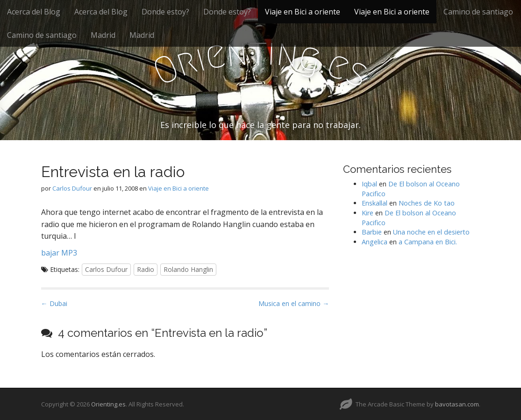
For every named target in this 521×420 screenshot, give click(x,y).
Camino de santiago (478, 12)
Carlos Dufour (72, 188)
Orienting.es (108, 404)
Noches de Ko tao (427, 203)
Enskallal (375, 203)
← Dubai (54, 303)
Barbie (372, 232)
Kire (368, 213)
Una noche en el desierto (431, 232)
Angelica (375, 242)
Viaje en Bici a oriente (303, 12)
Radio (146, 269)
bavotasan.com (457, 404)
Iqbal (369, 184)
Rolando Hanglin (188, 269)
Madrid (103, 35)
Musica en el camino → (294, 303)
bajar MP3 (59, 253)
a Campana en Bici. (428, 242)
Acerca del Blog (34, 12)
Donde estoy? (165, 12)
